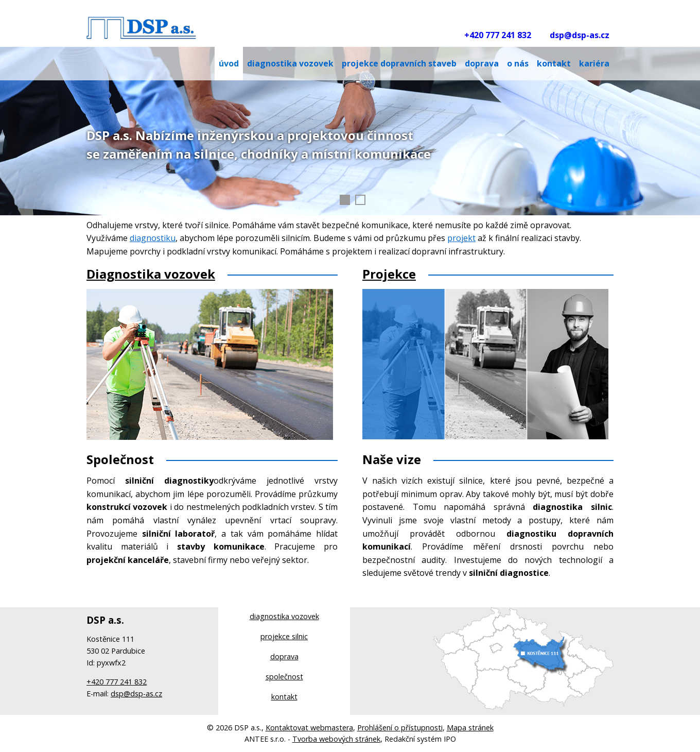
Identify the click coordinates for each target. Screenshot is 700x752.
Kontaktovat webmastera (309, 728)
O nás (518, 63)
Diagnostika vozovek (151, 274)
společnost (284, 677)
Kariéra (594, 63)
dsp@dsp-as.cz (580, 35)
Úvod (229, 63)
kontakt (284, 697)
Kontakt (554, 63)
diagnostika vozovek (284, 616)
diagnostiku (153, 238)
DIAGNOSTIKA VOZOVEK (290, 63)
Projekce (389, 274)
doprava (284, 656)
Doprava (482, 63)
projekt (461, 238)
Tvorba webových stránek (336, 739)
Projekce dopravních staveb (399, 63)
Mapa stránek (470, 728)
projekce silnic (284, 636)
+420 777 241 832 (498, 35)
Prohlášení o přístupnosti (400, 728)
